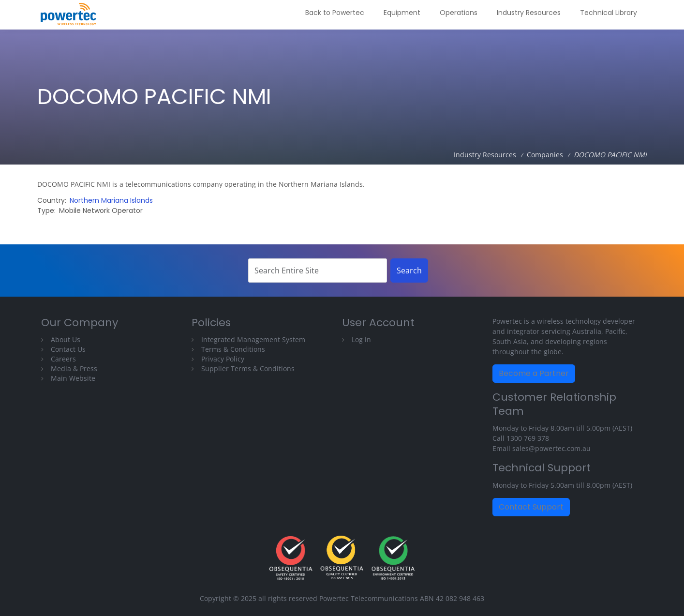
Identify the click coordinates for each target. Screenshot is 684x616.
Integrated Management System (253, 339)
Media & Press (74, 368)
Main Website (73, 378)
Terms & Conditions (233, 349)
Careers (63, 359)
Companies (545, 155)
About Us (66, 339)
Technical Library (609, 13)
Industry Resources (529, 13)
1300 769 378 (528, 438)
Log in (361, 339)
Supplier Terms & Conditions (248, 368)
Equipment (402, 13)
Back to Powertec (335, 13)
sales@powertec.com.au (551, 448)
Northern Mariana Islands (111, 200)
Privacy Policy (223, 359)
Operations (459, 13)
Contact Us (68, 349)
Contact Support (531, 507)
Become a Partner (534, 373)
